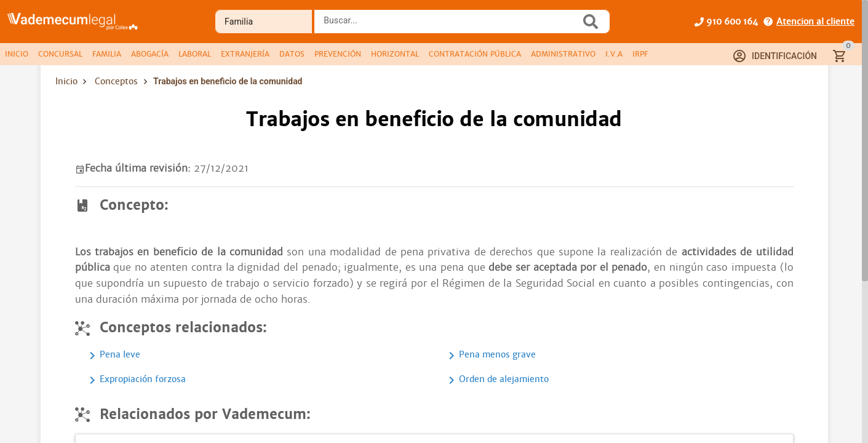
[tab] (17, 54)
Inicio (66, 81)
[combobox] (450, 25)
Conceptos (116, 81)
